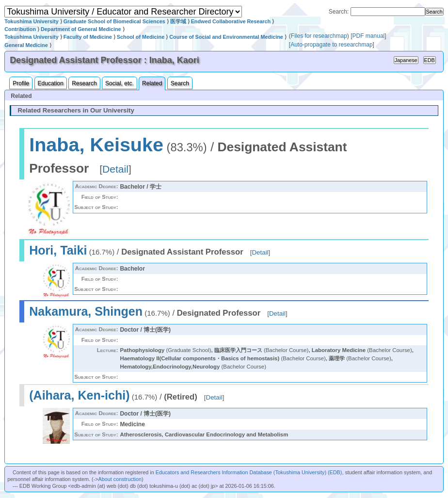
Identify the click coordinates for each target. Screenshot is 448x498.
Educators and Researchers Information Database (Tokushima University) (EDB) (249, 472)
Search (180, 83)
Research (84, 83)
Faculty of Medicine (88, 37)
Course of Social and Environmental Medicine (226, 37)
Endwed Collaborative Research (231, 21)
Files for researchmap (319, 36)
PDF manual (369, 36)
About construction (120, 479)
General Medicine (26, 45)
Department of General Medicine (81, 29)
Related (152, 83)
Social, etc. (120, 83)
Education (51, 83)
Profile (21, 83)
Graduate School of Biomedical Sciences (114, 21)
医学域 (178, 21)
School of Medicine (141, 37)
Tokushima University (31, 21)
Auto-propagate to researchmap (331, 45)
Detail (115, 169)
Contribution (20, 29)
